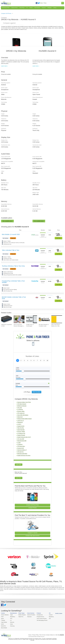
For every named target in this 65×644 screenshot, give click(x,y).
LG (11, 620)
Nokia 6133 (20, 417)
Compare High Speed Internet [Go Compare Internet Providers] (32, 536)
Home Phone (22, 8)
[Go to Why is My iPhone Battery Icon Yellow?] (57, 319)
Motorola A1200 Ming (22, 454)
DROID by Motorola (22, 406)
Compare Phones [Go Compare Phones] (33, 508)
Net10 (2, 624)
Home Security (37, 8)
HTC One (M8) (21, 439)
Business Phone (15, 8)
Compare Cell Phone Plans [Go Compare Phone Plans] (33, 505)
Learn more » (4, 66)
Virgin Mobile (4, 622)
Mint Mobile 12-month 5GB (11, 234)
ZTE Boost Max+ (21, 446)
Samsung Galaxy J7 (22, 450)
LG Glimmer (20, 409)
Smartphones (39, 615)
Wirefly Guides (57, 613)
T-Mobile (3, 620)
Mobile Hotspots (22, 615)
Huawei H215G (21, 426)
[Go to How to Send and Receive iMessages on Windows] (19, 319)
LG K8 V (19, 424)
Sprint (2, 618)
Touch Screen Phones (41, 618)
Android (49, 615)
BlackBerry (12, 617)
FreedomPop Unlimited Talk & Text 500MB (13, 282)
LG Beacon (20, 444)
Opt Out (62, 634)
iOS (49, 618)
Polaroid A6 (20, 422)
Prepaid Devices (39, 617)
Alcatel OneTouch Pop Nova (24, 455)
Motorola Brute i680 (22, 441)
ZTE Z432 (20, 408)
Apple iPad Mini (21, 430)
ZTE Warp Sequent (22, 404)
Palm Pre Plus (21, 428)
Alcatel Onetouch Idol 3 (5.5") (24, 437)
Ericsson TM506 (21, 432)
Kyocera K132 (20, 448)
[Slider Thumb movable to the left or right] (23, 372)
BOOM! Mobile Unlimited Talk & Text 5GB (14, 298)
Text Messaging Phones (41, 620)
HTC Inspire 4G (21, 413)
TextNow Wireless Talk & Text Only (13, 266)
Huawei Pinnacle (21, 435)
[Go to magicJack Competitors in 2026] (7, 319)
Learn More (19, 465)
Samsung (12, 626)
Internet (31, 8)
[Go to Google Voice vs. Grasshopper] (32, 319)
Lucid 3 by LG (20, 421)
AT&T (2, 617)
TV (27, 8)
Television (29, 617)
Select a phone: (33, 341)
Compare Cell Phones (6, 13)
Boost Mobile (4, 627)
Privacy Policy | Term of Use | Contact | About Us (43, 634)
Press (45, 3)
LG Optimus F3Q (21, 433)
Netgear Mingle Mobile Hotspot (24, 419)
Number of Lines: (33, 356)
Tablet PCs (20, 617)
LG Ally (19, 443)
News (41, 3)
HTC (11, 618)
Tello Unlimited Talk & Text (11, 250)
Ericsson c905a (21, 411)
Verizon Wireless (5, 615)
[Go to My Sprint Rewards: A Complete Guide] (44, 319)
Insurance (44, 8)
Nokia (11, 624)
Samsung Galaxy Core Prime (24, 402)
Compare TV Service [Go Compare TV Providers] (32, 533)
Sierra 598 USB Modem (23, 415)
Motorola (12, 622)
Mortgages (50, 8)
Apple (11, 615)
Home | (30, 634)
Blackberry (50, 617)
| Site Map (57, 634)
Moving (55, 8)
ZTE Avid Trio (20, 452)
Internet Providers (31, 615)
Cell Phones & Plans (6, 8)
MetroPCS (3, 626)
